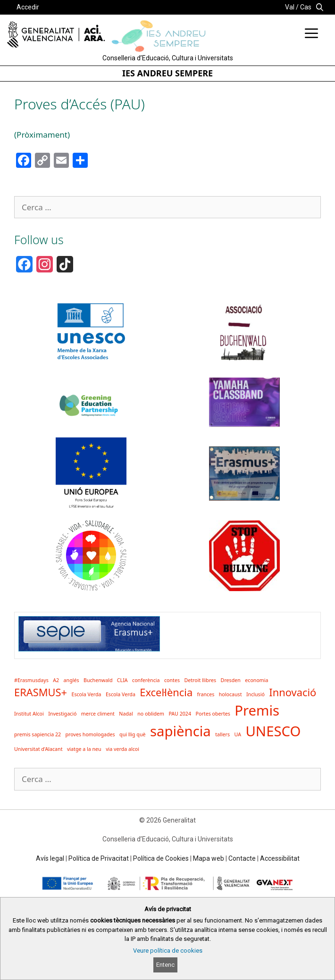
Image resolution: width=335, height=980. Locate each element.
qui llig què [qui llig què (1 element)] (132, 734)
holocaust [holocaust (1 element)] (230, 694)
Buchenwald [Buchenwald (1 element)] (98, 680)
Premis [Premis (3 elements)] (257, 710)
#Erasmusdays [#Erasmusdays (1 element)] (31, 680)
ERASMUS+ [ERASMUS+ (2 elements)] (41, 692)
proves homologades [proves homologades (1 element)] (90, 734)
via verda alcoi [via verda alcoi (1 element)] (122, 749)
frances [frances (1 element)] (206, 694)
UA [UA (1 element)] (238, 734)
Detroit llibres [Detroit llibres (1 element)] (200, 680)
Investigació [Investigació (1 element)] (62, 714)
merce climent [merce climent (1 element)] (98, 714)
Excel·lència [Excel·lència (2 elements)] (166, 692)
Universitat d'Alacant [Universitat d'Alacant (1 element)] (38, 749)
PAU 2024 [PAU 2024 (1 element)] (180, 714)
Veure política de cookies (168, 951)
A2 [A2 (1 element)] (56, 680)
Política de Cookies (161, 858)
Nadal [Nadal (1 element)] (126, 714)
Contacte (242, 858)
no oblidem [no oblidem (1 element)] (151, 714)
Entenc (165, 965)
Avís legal (50, 858)
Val (290, 7)
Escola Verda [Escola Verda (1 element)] (86, 694)
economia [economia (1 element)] (256, 680)
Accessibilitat (280, 858)
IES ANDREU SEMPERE (167, 73)
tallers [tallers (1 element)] (222, 734)
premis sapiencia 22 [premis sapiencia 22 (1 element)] (38, 734)
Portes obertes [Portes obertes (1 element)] (213, 714)
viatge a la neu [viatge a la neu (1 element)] (84, 749)
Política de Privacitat (99, 858)
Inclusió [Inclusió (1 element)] (255, 694)
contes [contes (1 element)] (172, 680)
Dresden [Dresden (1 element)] (231, 680)
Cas (306, 7)
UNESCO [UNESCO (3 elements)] (273, 731)
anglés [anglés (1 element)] (71, 680)
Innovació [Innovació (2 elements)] (293, 692)
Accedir (28, 7)
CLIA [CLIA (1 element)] (122, 680)
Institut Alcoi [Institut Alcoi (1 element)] (29, 714)
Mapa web (209, 858)
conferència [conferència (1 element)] (146, 680)
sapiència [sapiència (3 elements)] (180, 731)
